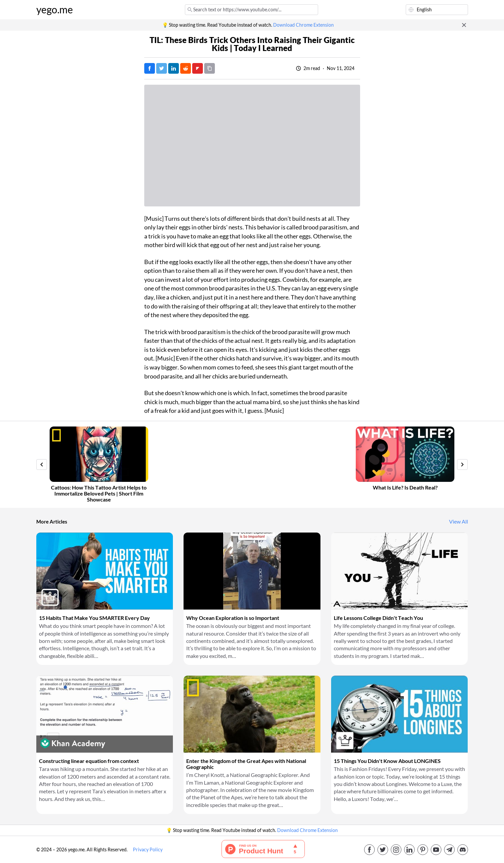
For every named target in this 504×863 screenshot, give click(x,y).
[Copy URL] (210, 68)
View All (459, 522)
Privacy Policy (148, 850)
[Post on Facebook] (150, 68)
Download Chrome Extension (303, 25)
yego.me (55, 10)
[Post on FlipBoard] (198, 68)
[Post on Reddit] (186, 68)
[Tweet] (162, 68)
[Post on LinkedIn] (174, 68)
